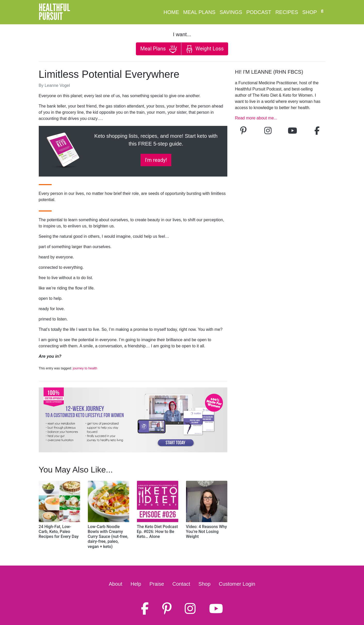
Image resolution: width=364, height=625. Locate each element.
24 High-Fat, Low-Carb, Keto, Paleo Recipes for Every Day (59, 532)
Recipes (287, 12)
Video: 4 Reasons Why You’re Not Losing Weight (207, 532)
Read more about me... (256, 118)
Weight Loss (205, 49)
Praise (157, 584)
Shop (310, 12)
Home (171, 12)
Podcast (259, 12)
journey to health (85, 368)
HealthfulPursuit (54, 12)
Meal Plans (199, 12)
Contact (181, 584)
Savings (231, 12)
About (115, 584)
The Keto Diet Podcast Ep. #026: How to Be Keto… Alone (157, 532)
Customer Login (237, 584)
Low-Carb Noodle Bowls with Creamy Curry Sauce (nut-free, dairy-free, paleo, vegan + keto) (108, 537)
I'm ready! (156, 160)
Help (136, 584)
